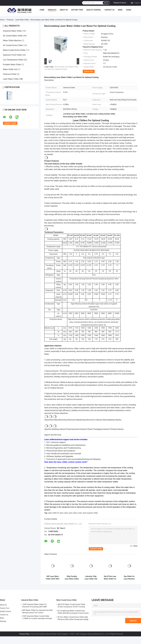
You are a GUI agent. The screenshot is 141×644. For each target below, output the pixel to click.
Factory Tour (77, 10)
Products (52, 10)
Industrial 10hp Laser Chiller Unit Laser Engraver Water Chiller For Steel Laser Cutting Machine (91, 578)
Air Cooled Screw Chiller (13, 45)
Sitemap (3, 621)
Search (106, 3)
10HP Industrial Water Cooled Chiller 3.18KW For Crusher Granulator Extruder (37, 617)
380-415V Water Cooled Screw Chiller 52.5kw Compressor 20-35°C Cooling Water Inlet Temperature (71, 606)
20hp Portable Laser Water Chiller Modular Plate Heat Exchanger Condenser (72, 578)
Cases (129, 10)
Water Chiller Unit (10, 69)
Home (42, 10)
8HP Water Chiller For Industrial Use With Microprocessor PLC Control (37, 611)
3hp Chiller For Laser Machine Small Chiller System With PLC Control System (129, 578)
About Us (64, 10)
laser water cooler (75, 513)
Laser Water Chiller (22, 20)
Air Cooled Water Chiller (13, 36)
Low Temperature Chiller (13, 60)
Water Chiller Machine (12, 41)
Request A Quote (120, 3)
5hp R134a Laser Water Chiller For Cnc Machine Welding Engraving (110, 578)
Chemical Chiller (10, 74)
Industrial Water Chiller (12, 31)
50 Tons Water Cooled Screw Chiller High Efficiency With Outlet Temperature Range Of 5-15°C (73, 619)
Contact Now (89, 71)
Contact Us (109, 10)
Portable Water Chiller (12, 65)
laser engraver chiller (90, 513)
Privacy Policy (24, 634)
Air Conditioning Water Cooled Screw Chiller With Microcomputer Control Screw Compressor (73, 612)
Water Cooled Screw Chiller (14, 50)
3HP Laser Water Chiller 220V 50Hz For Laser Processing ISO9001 (53, 578)
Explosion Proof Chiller (12, 55)
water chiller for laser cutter (58, 513)
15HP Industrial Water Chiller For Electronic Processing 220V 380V (35, 606)
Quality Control (94, 10)
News (120, 10)
